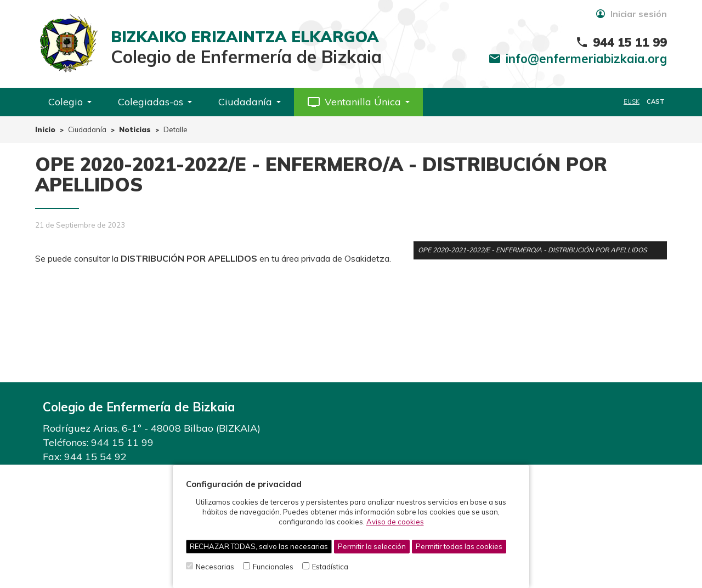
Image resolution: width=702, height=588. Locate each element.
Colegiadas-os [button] (155, 102)
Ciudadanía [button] (250, 102)
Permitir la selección (372, 546)
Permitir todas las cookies (459, 546)
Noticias (135, 129)
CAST (656, 101)
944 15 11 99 (122, 442)
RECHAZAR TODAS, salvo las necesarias (259, 546)
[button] (358, 102)
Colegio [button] (70, 102)
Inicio (45, 129)
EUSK (632, 101)
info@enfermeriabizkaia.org (586, 59)
